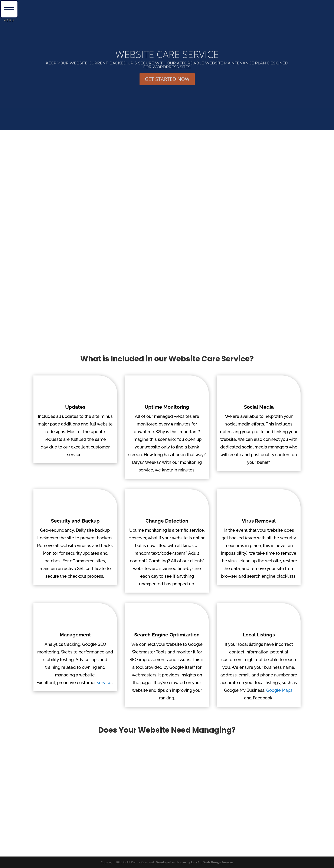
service (104, 683)
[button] (9, 9)
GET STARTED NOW (167, 86)
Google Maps (279, 690)
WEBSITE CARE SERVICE (167, 61)
